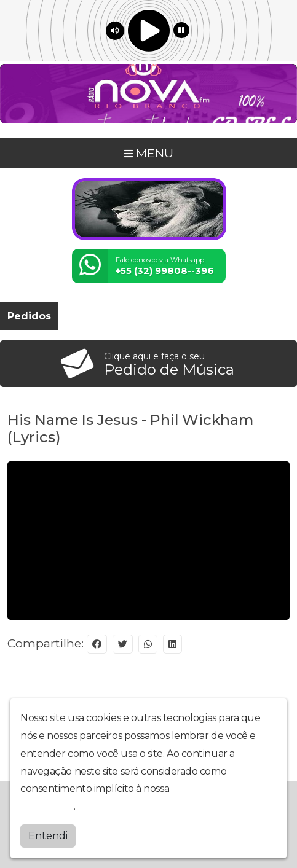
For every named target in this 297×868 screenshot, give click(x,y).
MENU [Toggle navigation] (149, 153)
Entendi (48, 836)
